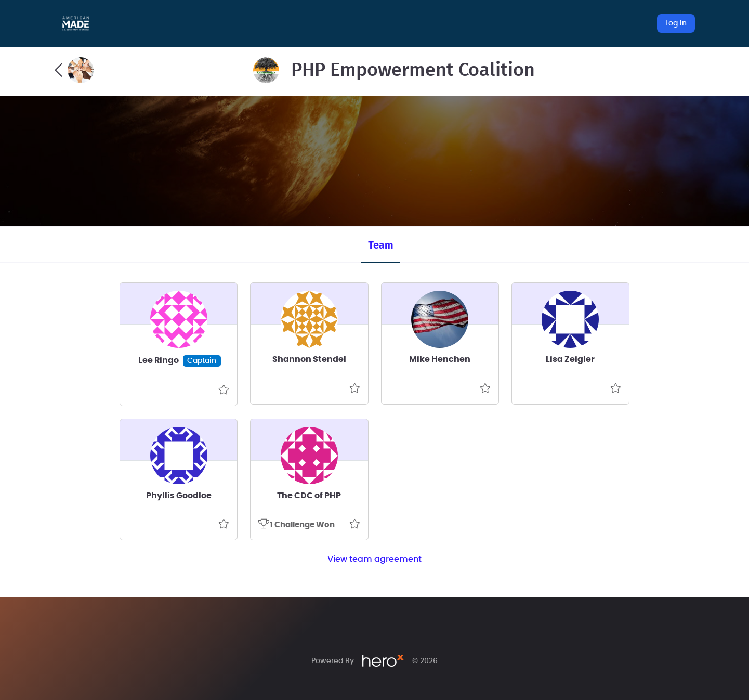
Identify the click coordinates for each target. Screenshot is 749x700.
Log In (676, 23)
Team (380, 245)
